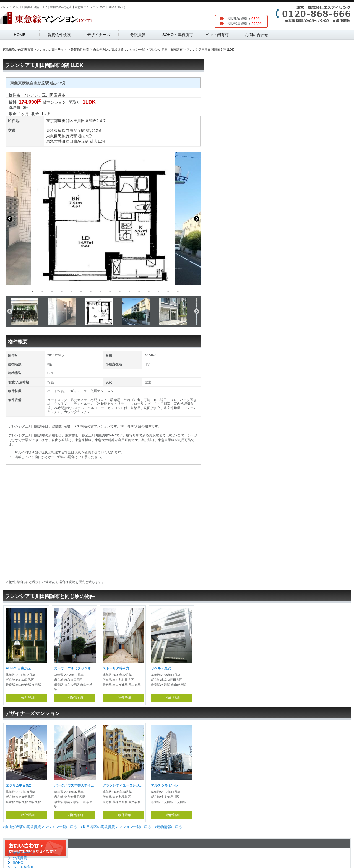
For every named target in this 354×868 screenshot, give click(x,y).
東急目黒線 (56, 136)
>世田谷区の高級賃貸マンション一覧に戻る (116, 827)
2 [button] (42, 291)
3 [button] (52, 291)
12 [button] (139, 291)
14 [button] (158, 291)
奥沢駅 (71, 136)
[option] (103, 219)
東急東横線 (56, 130)
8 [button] (100, 291)
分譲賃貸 (138, 35)
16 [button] (178, 291)
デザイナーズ (99, 35)
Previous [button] (10, 219)
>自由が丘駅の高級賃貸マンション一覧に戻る (40, 827)
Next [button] (197, 219)
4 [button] (62, 291)
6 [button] (81, 291)
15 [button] (168, 291)
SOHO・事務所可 (178, 35)
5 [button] (71, 291)
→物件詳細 (26, 698)
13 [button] (149, 291)
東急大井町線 (58, 141)
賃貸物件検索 (59, 35)
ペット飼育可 (217, 35)
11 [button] (129, 291)
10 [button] (120, 291)
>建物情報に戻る (168, 827)
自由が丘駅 (75, 130)
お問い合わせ (257, 35)
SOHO (18, 863)
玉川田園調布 (85, 121)
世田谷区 (66, 121)
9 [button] (110, 291)
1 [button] (33, 291)
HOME (20, 35)
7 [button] (91, 291)
